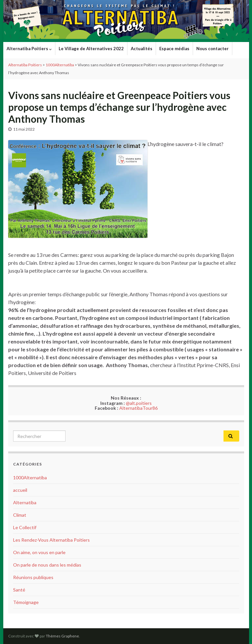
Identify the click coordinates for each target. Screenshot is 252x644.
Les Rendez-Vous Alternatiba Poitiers (51, 540)
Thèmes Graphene (62, 636)
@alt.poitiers (139, 403)
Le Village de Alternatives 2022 (91, 49)
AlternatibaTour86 (138, 408)
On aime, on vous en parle (39, 552)
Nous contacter (213, 49)
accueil (20, 490)
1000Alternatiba (30, 478)
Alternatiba (25, 502)
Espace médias (174, 49)
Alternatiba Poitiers (29, 49)
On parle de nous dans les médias (47, 565)
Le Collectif (25, 527)
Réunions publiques (33, 577)
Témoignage (26, 602)
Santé (19, 590)
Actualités (142, 49)
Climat (20, 515)
